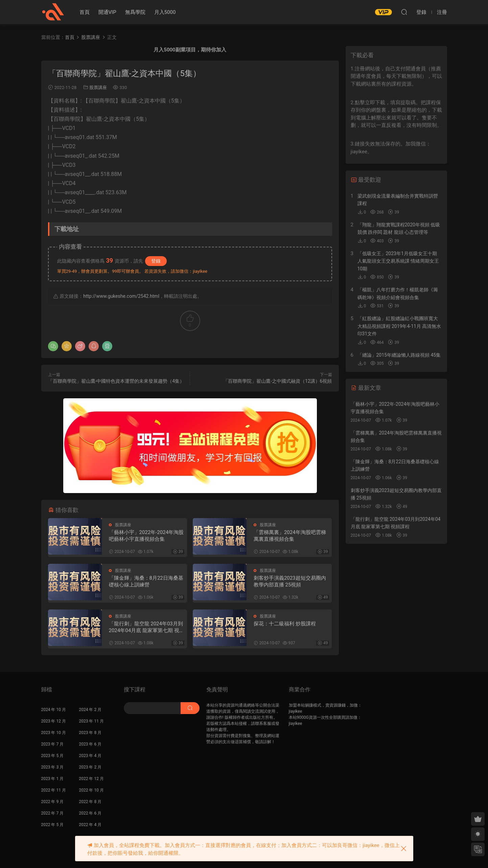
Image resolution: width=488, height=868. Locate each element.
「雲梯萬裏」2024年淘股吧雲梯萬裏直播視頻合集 (290, 536)
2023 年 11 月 (91, 721)
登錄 (156, 261)
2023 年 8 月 (90, 733)
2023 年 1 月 (53, 779)
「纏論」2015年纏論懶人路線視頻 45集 (399, 355)
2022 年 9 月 (53, 802)
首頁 (85, 12)
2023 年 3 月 (53, 767)
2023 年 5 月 (53, 756)
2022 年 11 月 (54, 790)
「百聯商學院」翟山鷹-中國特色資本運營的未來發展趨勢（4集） (116, 381)
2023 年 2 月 (90, 767)
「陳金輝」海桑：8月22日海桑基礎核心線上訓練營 (146, 581)
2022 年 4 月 (90, 825)
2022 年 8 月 (90, 802)
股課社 (53, 12)
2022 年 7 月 (53, 813)
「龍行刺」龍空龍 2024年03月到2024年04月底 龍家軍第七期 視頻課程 (147, 627)
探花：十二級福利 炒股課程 (285, 624)
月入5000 (165, 12)
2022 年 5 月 (53, 825)
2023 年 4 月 (90, 756)
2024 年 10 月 (54, 710)
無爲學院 (135, 12)
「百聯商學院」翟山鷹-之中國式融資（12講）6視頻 (277, 381)
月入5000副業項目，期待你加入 (190, 50)
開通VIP (107, 12)
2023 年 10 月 (54, 733)
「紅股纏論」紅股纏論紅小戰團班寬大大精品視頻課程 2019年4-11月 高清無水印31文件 (399, 326)
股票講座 (98, 87)
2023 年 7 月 (53, 744)
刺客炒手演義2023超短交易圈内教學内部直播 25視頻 (290, 581)
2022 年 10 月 (91, 790)
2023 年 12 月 (54, 721)
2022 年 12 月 (91, 779)
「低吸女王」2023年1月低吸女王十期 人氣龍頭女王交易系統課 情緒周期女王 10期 (398, 261)
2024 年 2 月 (90, 710)
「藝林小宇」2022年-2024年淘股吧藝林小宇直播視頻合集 (146, 536)
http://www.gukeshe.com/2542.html (121, 296)
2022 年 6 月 (90, 813)
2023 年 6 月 (90, 744)
